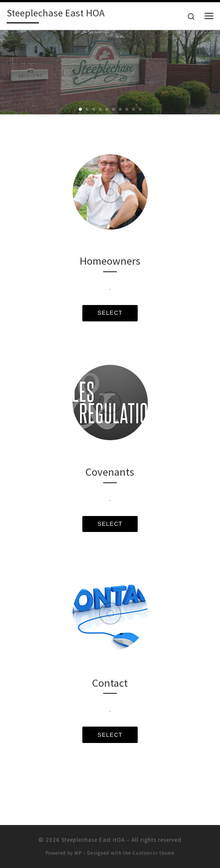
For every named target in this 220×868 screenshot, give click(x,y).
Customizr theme (153, 853)
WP (78, 853)
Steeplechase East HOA (93, 840)
